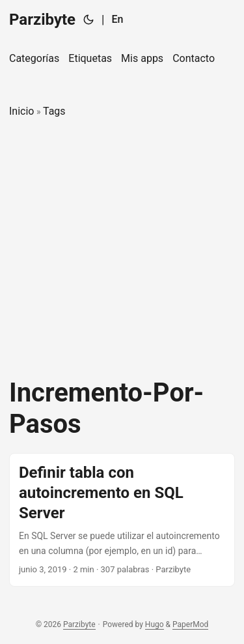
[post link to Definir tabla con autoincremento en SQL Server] (122, 520)
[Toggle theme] (88, 20)
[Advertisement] (122, 249)
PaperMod (190, 624)
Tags (54, 111)
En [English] (117, 19)
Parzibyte (42, 20)
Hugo (155, 624)
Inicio (21, 111)
